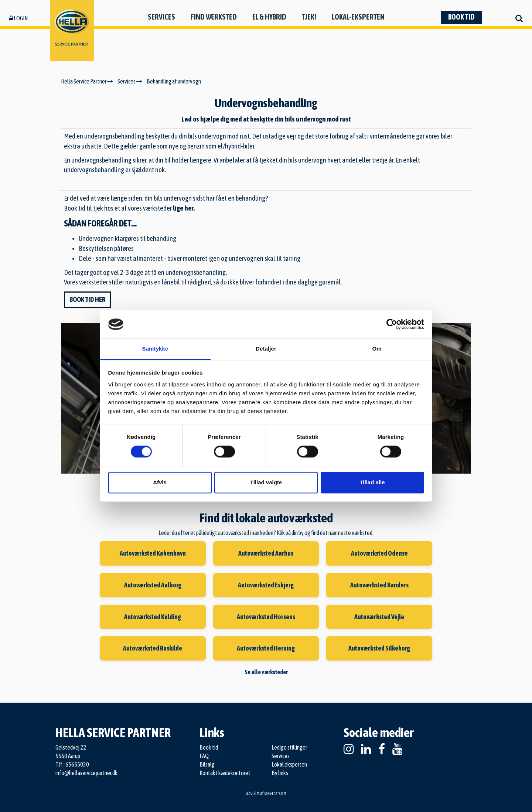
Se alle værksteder (266, 672)
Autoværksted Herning (266, 648)
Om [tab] (377, 349)
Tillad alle (372, 482)
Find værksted (214, 17)
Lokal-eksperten (358, 17)
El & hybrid (269, 17)
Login (18, 18)
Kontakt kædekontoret (225, 773)
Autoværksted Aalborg (153, 585)
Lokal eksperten (289, 764)
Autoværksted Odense (379, 553)
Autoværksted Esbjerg (266, 585)
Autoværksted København (153, 553)
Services (161, 17)
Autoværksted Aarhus (266, 553)
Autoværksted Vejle (379, 617)
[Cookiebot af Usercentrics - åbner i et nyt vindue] (392, 324)
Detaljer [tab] (266, 349)
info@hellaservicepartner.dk (86, 773)
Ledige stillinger (289, 747)
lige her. (184, 208)
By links (280, 773)
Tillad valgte (266, 482)
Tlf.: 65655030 (72, 764)
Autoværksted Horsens (266, 617)
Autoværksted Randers (379, 585)
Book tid (461, 17)
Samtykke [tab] (155, 349)
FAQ (204, 756)
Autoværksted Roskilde (153, 648)
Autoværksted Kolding (153, 617)
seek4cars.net (275, 794)
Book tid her (88, 299)
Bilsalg (207, 764)
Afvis (160, 482)
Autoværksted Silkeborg (379, 648)
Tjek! (309, 17)
